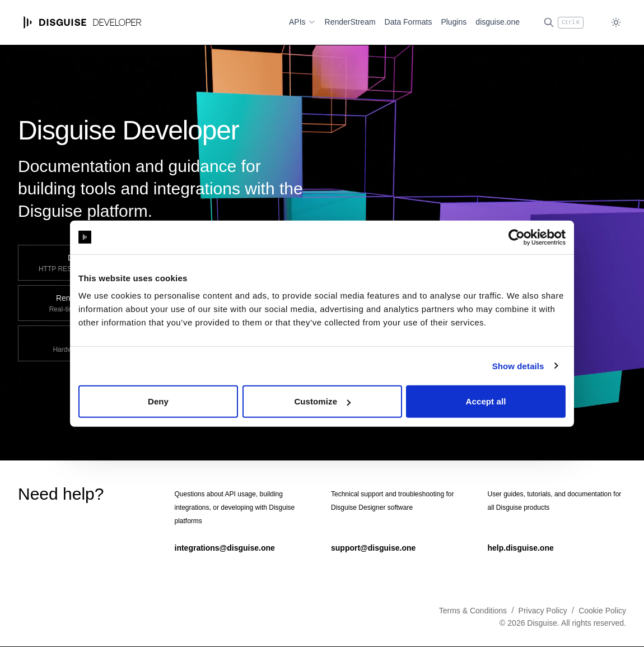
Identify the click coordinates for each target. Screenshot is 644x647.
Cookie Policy (602, 611)
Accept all (486, 401)
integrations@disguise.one (225, 548)
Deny (158, 401)
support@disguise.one (373, 548)
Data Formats (409, 22)
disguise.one (498, 22)
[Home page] (83, 22)
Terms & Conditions (473, 611)
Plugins (454, 22)
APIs (302, 22)
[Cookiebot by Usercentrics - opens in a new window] (517, 237)
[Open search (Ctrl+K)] (563, 23)
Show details (518, 366)
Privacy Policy (543, 611)
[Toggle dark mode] (616, 23)
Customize (322, 401)
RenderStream (350, 22)
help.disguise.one (521, 548)
